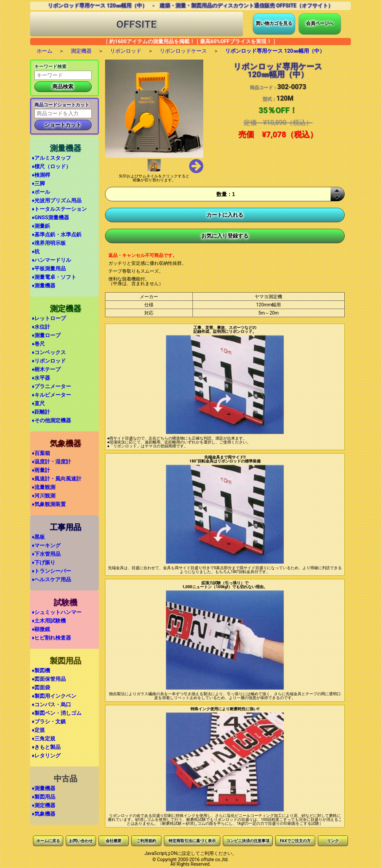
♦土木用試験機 (49, 621)
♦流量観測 (44, 487)
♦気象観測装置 (49, 504)
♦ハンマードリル (51, 260)
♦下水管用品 (46, 554)
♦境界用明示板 (49, 243)
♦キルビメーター (51, 395)
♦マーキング (46, 545)
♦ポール (41, 192)
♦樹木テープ (46, 369)
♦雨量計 (41, 470)
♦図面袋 (41, 687)
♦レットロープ (49, 318)
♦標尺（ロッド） (51, 166)
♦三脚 (38, 183)
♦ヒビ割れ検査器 (51, 638)
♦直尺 (38, 403)
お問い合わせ (81, 841)
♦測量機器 (44, 286)
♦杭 (36, 252)
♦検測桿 (41, 175)
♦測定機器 (44, 805)
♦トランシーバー (51, 571)
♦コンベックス (49, 352)
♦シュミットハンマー (57, 612)
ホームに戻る (48, 841)
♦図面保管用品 (49, 679)
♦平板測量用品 (49, 269)
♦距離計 (41, 412)
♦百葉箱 (41, 453)
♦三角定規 (44, 739)
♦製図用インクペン (54, 696)
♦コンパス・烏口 (51, 705)
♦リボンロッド (49, 361)
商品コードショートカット (62, 105)
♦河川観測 (44, 496)
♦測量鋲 (41, 226)
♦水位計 (41, 327)
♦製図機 (41, 670)
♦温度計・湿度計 (51, 462)
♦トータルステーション (59, 209)
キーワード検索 (50, 66)
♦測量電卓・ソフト (54, 277)
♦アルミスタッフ (51, 158)
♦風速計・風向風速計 (57, 479)
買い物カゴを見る (274, 23)
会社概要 (114, 841)
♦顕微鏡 (41, 629)
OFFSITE (136, 24)
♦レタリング (46, 756)
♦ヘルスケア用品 (51, 579)
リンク (333, 841)
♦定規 (38, 730)
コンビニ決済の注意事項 (248, 841)
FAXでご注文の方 (295, 841)
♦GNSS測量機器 (50, 217)
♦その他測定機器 (51, 420)
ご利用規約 (146, 841)
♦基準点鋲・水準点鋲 (57, 235)
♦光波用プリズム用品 (57, 200)
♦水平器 (41, 378)
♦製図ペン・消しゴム (57, 713)
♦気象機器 (44, 814)
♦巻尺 (38, 344)
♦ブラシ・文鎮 (49, 722)
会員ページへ (320, 23)
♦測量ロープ (46, 335)
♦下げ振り (44, 562)
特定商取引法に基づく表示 (192, 841)
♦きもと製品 (46, 747)
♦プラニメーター (51, 386)
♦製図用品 (44, 797)
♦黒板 (38, 537)
